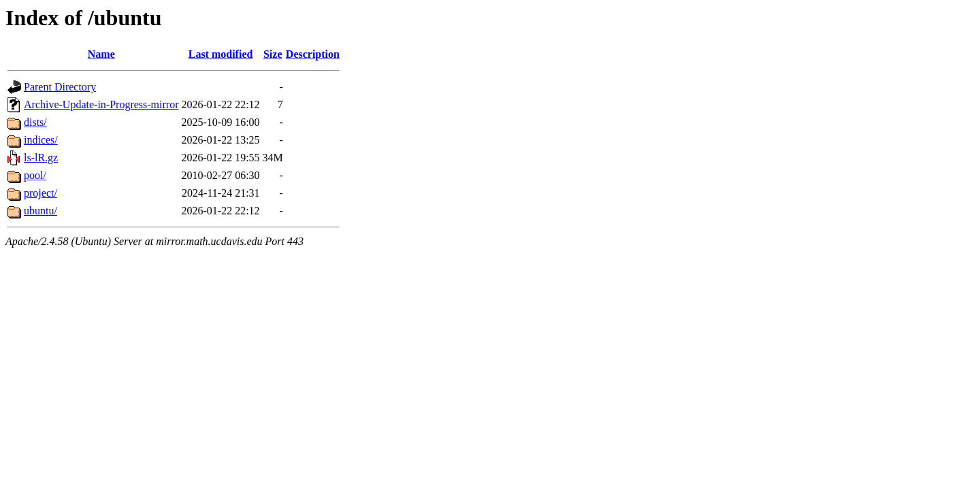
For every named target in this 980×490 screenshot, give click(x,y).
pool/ (35, 175)
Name (101, 54)
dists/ (35, 122)
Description (313, 54)
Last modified (221, 54)
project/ (40, 193)
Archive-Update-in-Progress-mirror (101, 104)
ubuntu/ (40, 211)
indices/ (41, 140)
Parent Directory (60, 87)
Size (273, 54)
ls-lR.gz (41, 158)
